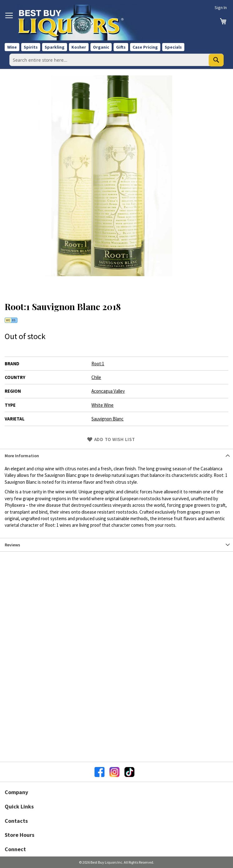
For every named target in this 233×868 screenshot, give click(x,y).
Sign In (221, 7)
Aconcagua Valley (108, 391)
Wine (12, 47)
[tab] (116, 456)
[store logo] (80, 22)
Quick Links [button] (19, 806)
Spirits (31, 47)
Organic (101, 47)
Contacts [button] (16, 821)
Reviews (12, 545)
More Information (22, 456)
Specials (173, 47)
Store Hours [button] (19, 835)
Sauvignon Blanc (107, 419)
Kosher (79, 47)
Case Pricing (145, 47)
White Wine (102, 405)
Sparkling (55, 47)
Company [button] (16, 792)
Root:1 (98, 364)
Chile (96, 377)
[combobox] (116, 60)
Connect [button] (15, 849)
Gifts (121, 47)
